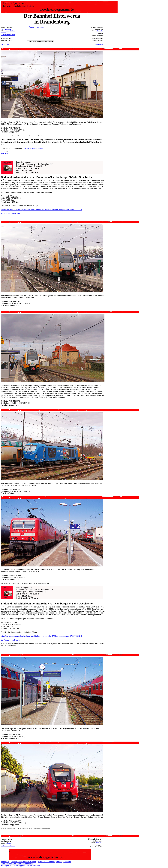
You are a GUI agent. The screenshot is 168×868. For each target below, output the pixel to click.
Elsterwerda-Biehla (8, 35)
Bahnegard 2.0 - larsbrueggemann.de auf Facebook (21, 866)
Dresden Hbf (100, 31)
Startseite (67, 862)
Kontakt (59, 862)
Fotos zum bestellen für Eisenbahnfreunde (17, 864)
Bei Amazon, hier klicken (10, 214)
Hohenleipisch (6, 29)
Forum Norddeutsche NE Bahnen (24, 862)
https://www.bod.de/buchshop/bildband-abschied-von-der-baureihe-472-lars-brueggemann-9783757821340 (42, 210)
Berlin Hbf (3, 32)
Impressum (5, 862)
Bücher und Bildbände (46, 862)
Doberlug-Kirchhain (10, 31)
